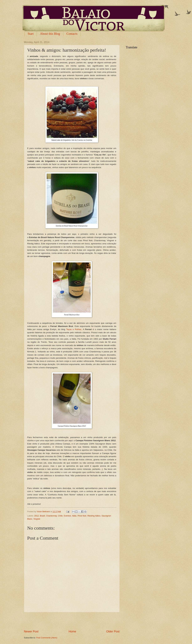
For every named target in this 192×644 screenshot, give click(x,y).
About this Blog (50, 34)
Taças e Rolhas (74, 329)
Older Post (113, 631)
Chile (60, 516)
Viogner (37, 519)
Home (72, 631)
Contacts (72, 34)
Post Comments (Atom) (47, 638)
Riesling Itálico (94, 516)
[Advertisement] (72, 621)
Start (31, 34)
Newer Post (31, 631)
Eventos (67, 516)
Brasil (42, 516)
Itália (74, 516)
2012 (37, 516)
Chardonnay (51, 516)
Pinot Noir (82, 516)
